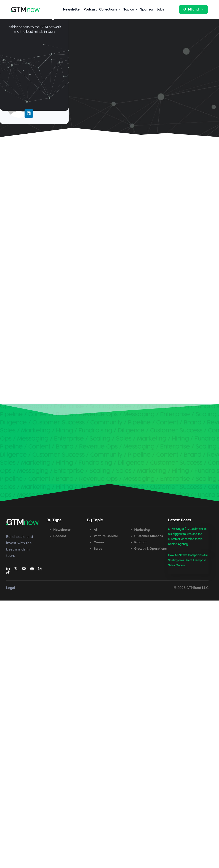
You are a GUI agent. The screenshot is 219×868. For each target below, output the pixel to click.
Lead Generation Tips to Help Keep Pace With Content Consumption (114, 125)
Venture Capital (106, 536)
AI (95, 530)
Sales (98, 549)
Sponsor (147, 9)
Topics (130, 9)
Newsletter (72, 9)
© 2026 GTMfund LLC (191, 588)
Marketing (142, 530)
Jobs (160, 9)
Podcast (90, 9)
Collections (110, 9)
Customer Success (149, 536)
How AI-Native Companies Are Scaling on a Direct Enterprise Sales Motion (188, 560)
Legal (10, 588)
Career (99, 542)
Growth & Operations (151, 549)
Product (140, 542)
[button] (173, 11)
